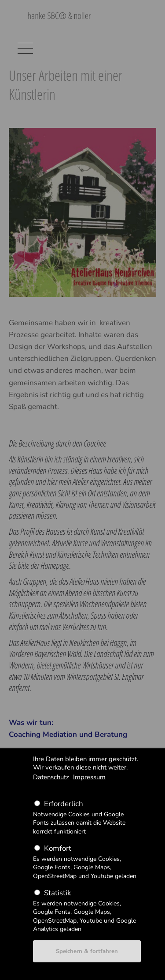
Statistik (57, 893)
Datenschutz (51, 777)
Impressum (89, 777)
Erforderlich (64, 804)
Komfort (58, 848)
